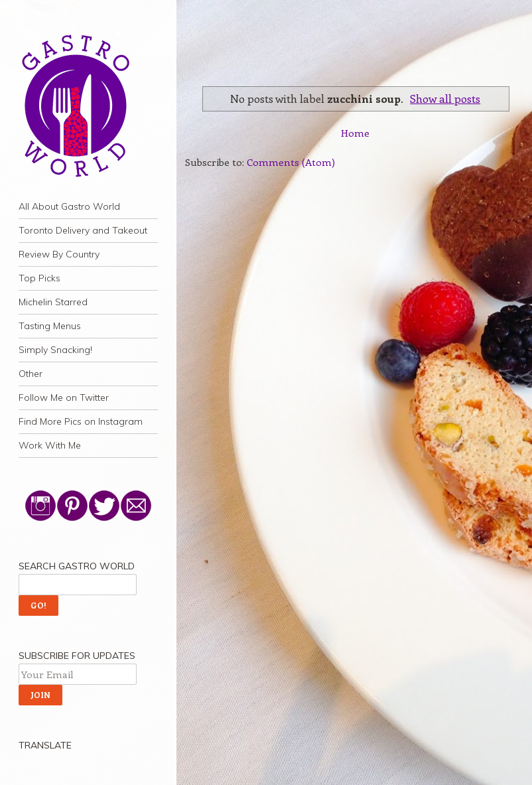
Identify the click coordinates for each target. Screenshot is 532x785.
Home (355, 133)
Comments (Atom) (291, 162)
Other (31, 374)
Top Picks (39, 278)
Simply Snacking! (55, 350)
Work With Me (50, 445)
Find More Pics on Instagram (81, 421)
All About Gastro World (69, 206)
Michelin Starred (53, 302)
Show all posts (445, 98)
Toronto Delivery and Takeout (83, 230)
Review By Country (59, 254)
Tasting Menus (50, 326)
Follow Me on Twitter (64, 397)
